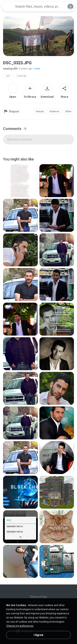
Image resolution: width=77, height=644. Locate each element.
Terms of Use (38, 597)
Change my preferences (20, 626)
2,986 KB (21, 76)
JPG (8, 76)
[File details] (20, 181)
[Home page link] (8, 7)
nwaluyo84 (10, 69)
